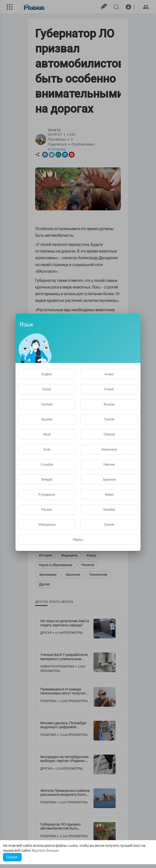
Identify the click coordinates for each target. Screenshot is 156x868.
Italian (109, 494)
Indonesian (109, 449)
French (109, 389)
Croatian (47, 464)
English (47, 374)
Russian (109, 404)
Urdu (47, 449)
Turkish (109, 419)
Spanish (47, 419)
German (47, 404)
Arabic (109, 374)
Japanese (109, 479)
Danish (109, 524)
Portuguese (47, 494)
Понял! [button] (12, 857)
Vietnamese (47, 524)
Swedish (109, 509)
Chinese (109, 434)
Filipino (78, 540)
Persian (47, 509)
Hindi (47, 434)
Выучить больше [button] (45, 850)
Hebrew (109, 464)
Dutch (47, 389)
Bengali (47, 479)
